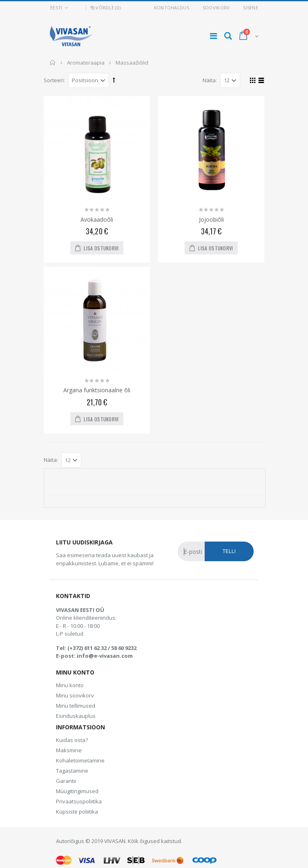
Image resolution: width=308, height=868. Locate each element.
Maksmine (69, 750)
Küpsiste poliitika (77, 812)
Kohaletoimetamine (80, 760)
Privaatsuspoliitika (79, 801)
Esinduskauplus (76, 716)
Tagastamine (72, 771)
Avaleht (53, 63)
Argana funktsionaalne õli (97, 390)
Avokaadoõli (97, 219)
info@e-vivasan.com (105, 656)
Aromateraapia (86, 63)
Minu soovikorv (75, 695)
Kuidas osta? (72, 740)
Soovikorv (216, 8)
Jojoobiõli (211, 219)
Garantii (66, 781)
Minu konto (70, 685)
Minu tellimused (76, 706)
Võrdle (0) (105, 8)
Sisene (251, 8)
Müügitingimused (77, 791)
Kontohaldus (172, 8)
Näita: (210, 80)
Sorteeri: (54, 80)
